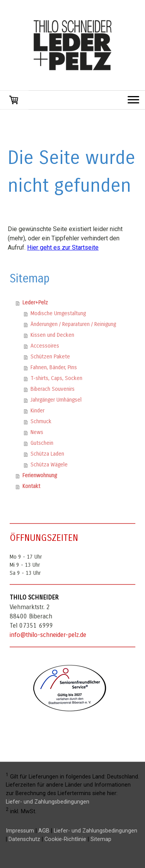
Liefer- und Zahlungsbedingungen (48, 802)
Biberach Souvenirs (53, 389)
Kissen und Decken (52, 335)
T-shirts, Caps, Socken (56, 378)
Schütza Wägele (49, 465)
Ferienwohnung (40, 475)
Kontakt (31, 486)
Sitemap (101, 839)
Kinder (38, 411)
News (37, 432)
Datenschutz (24, 839)
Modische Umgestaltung (58, 313)
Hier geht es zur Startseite (63, 247)
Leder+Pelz (35, 303)
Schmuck (41, 421)
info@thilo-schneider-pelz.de (48, 635)
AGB (44, 831)
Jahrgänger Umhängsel (56, 400)
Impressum (20, 831)
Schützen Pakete (50, 357)
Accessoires (45, 346)
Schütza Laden (47, 454)
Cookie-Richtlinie (65, 839)
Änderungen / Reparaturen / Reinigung (73, 324)
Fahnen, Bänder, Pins (54, 367)
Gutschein (42, 443)
